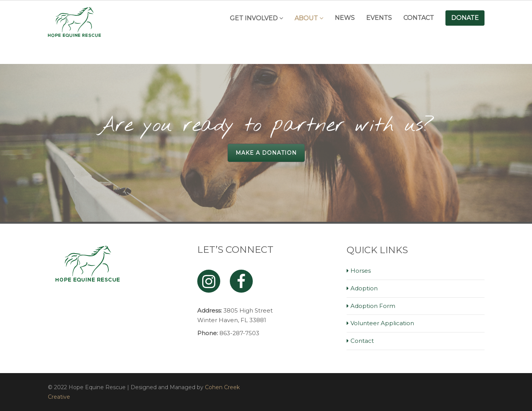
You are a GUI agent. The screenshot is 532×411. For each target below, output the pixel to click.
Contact (419, 18)
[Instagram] (209, 281)
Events (379, 18)
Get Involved (254, 18)
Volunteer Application (382, 323)
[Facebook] (241, 281)
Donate (465, 18)
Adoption (364, 288)
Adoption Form (373, 306)
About (306, 18)
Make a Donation (266, 153)
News (345, 18)
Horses (361, 271)
